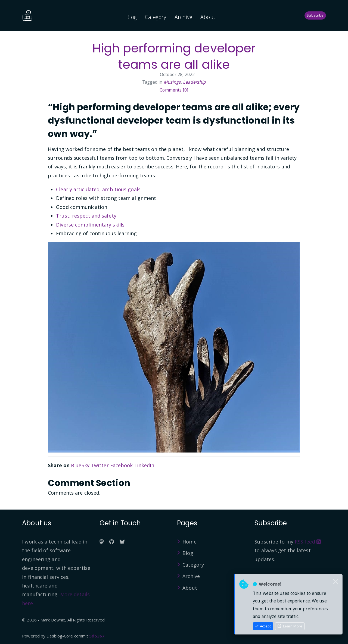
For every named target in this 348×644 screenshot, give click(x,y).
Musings (172, 82)
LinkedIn (144, 465)
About (208, 17)
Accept (263, 626)
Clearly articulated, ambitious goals (98, 189)
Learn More (290, 626)
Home (189, 542)
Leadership (194, 82)
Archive (184, 17)
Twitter (100, 465)
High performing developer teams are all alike (174, 56)
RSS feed (308, 542)
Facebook (122, 465)
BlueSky (80, 465)
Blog (131, 17)
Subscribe (315, 15)
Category (156, 17)
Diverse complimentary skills (90, 225)
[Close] (336, 582)
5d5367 (97, 636)
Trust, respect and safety (86, 216)
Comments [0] (174, 90)
